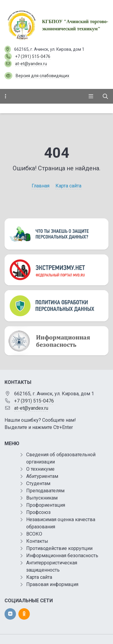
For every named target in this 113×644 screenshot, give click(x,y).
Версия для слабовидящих (42, 76)
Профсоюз (38, 512)
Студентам (38, 483)
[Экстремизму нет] (56, 270)
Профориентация (46, 505)
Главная (41, 186)
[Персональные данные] (56, 234)
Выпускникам (42, 498)
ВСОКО (34, 534)
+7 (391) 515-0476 (33, 56)
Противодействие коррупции (59, 548)
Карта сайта (68, 186)
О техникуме (40, 469)
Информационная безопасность (62, 556)
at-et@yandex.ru (31, 64)
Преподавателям (45, 491)
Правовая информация (52, 584)
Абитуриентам (42, 476)
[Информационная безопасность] (56, 341)
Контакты (37, 541)
